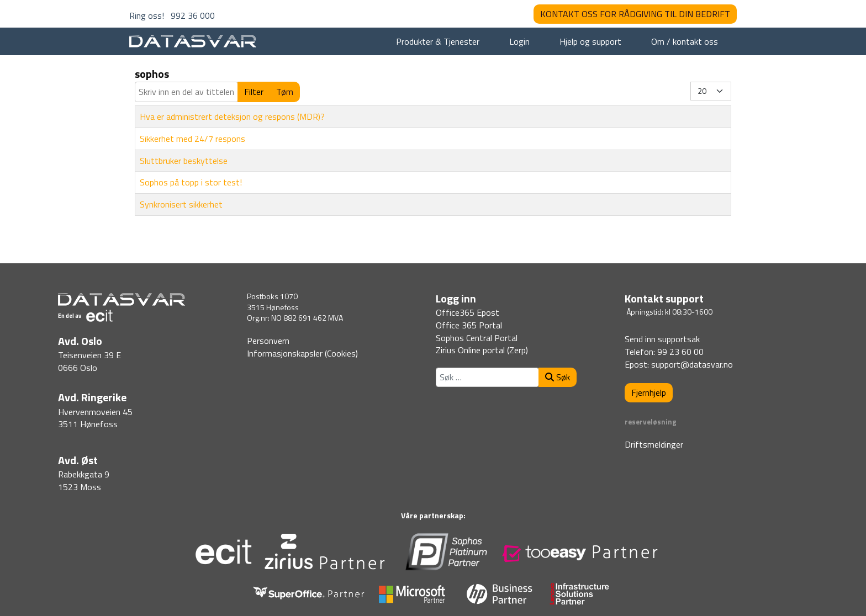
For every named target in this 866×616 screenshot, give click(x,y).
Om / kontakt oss (685, 41)
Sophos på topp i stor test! (191, 182)
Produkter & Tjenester (438, 41)
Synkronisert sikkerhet (181, 204)
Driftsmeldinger (654, 444)
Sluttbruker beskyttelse (184, 161)
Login (519, 41)
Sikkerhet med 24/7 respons (192, 139)
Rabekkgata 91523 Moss (84, 480)
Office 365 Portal (469, 325)
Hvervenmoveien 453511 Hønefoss (95, 418)
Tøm (285, 92)
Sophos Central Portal (477, 338)
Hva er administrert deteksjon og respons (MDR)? (232, 116)
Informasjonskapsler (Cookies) (302, 353)
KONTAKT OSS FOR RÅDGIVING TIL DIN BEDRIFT (635, 14)
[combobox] (487, 377)
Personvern (268, 341)
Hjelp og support (590, 41)
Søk (558, 377)
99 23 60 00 (680, 352)
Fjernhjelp (649, 392)
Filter (254, 92)
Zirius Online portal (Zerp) (482, 350)
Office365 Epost (468, 312)
